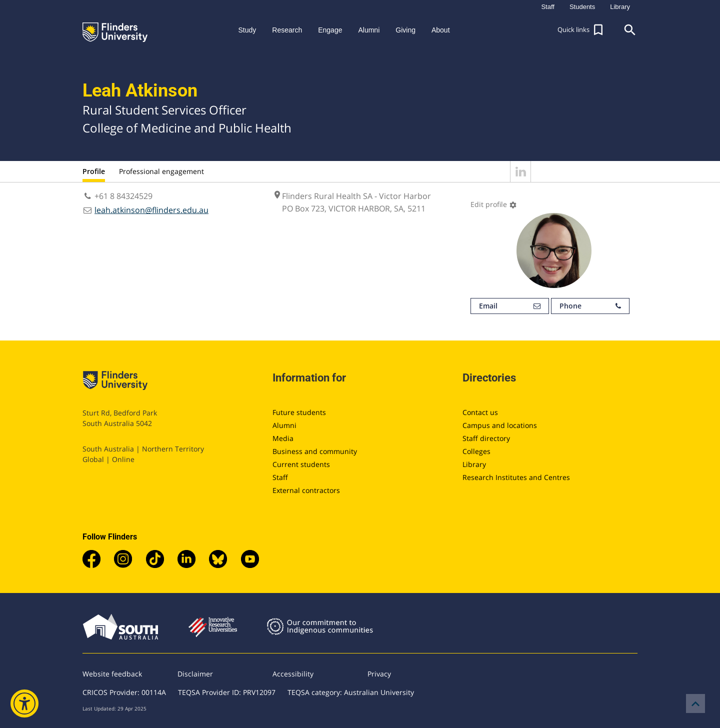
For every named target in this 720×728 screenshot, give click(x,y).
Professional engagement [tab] (161, 171)
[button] (581, 30)
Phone (590, 306)
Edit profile (494, 204)
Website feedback (112, 674)
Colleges (476, 451)
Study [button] (247, 30)
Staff (280, 477)
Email (510, 306)
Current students (301, 464)
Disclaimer (195, 674)
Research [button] (287, 30)
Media (283, 438)
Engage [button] (330, 30)
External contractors (306, 490)
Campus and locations (500, 425)
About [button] (441, 30)
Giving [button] (405, 30)
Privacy (379, 674)
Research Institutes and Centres (516, 477)
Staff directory (486, 438)
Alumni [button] (369, 30)
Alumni (284, 425)
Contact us (480, 412)
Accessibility (293, 674)
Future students (299, 412)
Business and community (315, 451)
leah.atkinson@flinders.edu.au (151, 210)
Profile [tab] (94, 171)
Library (474, 464)
